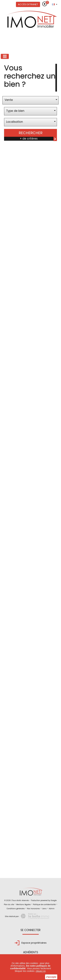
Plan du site (9, 905)
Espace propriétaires (31, 943)
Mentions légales (24, 905)
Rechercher (31, 133)
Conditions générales (16, 909)
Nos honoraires (33, 909)
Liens (44, 909)
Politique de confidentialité (44, 905)
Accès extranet (28, 4)
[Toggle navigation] (5, 56)
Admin (52, 909)
